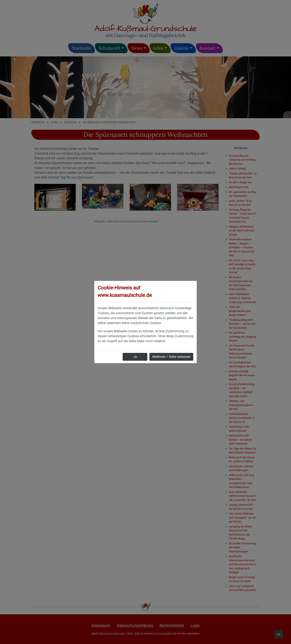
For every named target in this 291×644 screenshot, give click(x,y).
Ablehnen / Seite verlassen (171, 357)
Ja (135, 357)
